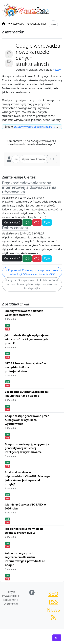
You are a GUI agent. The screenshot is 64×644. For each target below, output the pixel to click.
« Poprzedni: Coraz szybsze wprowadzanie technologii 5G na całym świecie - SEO (32, 272)
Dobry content (15, 228)
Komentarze (14, 141)
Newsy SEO (16, 24)
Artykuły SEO (37, 24)
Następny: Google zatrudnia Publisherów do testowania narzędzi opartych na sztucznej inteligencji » (32, 284)
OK (52, 159)
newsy (57, 70)
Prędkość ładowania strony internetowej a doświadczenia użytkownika (29, 187)
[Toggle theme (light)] (57, 638)
